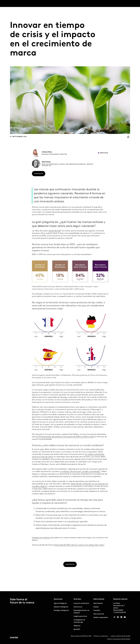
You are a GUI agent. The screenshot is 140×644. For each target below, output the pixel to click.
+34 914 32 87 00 (120, 613)
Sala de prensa (99, 614)
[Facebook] (118, 618)
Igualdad (77, 629)
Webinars (77, 626)
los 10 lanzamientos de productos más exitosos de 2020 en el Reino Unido (65, 441)
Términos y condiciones (101, 636)
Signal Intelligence (60, 603)
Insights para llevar (80, 616)
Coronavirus (78, 607)
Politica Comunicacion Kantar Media (119, 639)
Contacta (116, 4)
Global (124, 4)
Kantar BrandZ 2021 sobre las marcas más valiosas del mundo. (79, 550)
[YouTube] (125, 618)
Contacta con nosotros (41, 542)
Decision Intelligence (61, 607)
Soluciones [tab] (26, 4)
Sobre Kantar (98, 4)
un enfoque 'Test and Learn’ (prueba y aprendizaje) (80, 476)
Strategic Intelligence (61, 610)
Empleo (108, 4)
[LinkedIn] (121, 618)
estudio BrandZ (55, 235)
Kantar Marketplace (53, 4)
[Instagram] (114, 618)
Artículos (39, 4)
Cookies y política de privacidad (120, 636)
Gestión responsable (101, 618)
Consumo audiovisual (81, 603)
